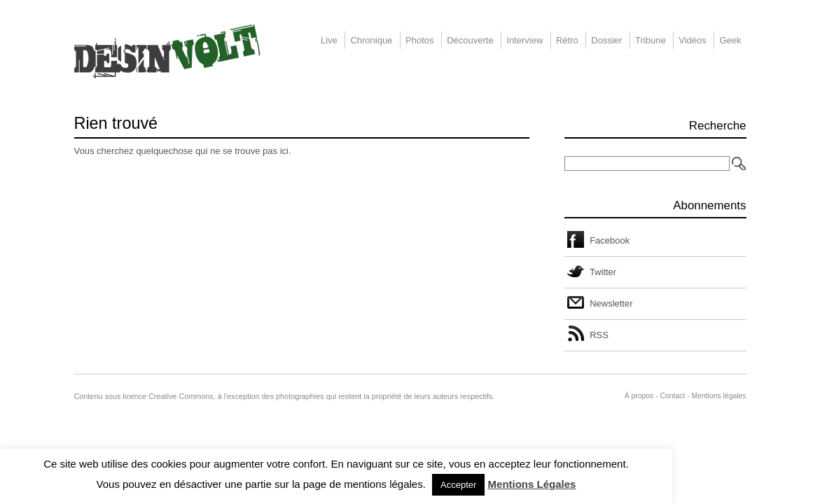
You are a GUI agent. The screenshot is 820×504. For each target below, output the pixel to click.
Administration (599, 396)
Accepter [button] (458, 485)
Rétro (567, 40)
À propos (639, 396)
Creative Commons (181, 396)
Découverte (470, 40)
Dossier (606, 40)
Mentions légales (719, 396)
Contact (672, 396)
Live (329, 40)
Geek (730, 40)
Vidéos (693, 40)
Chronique (371, 40)
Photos (419, 40)
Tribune (651, 40)
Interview (524, 40)
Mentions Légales (532, 484)
